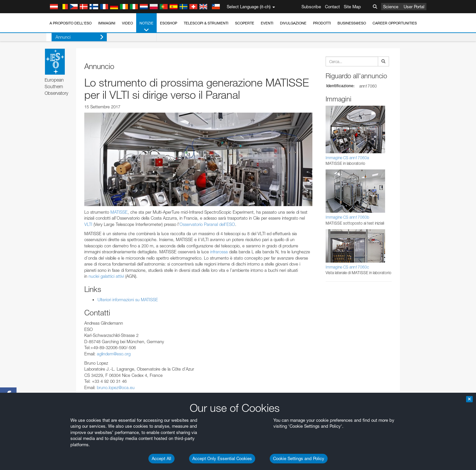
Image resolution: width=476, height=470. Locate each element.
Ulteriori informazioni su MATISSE (128, 300)
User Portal (414, 7)
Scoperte (245, 23)
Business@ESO (352, 23)
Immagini (107, 23)
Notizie (146, 27)
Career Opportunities (395, 23)
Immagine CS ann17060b (347, 217)
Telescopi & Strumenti (206, 23)
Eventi (267, 23)
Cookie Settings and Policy (299, 458)
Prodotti (322, 23)
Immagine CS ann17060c (347, 267)
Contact (332, 7)
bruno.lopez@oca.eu (116, 387)
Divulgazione (293, 23)
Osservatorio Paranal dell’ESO (207, 224)
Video (127, 23)
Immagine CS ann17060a (347, 158)
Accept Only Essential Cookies (222, 458)
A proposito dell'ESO (71, 23)
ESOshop (169, 23)
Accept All (161, 458)
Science (391, 7)
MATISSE (119, 212)
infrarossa (219, 252)
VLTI (88, 224)
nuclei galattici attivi (106, 276)
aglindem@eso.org (114, 354)
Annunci (74, 37)
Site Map (352, 7)
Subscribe (311, 7)
